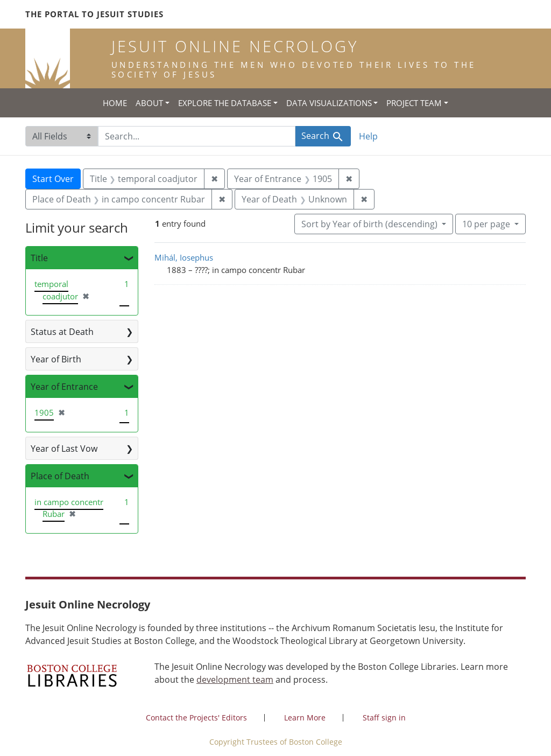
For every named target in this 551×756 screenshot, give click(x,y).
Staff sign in (384, 717)
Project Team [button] (414, 103)
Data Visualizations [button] (329, 103)
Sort (370, 224)
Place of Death (60, 476)
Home (115, 103)
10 (487, 223)
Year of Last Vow (64, 449)
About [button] (149, 103)
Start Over (53, 179)
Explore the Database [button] (225, 103)
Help (368, 136)
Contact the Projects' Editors (196, 717)
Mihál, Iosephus (184, 257)
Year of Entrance (64, 387)
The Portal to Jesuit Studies (94, 14)
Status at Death (62, 332)
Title (39, 258)
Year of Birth (56, 359)
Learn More (305, 717)
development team (235, 680)
